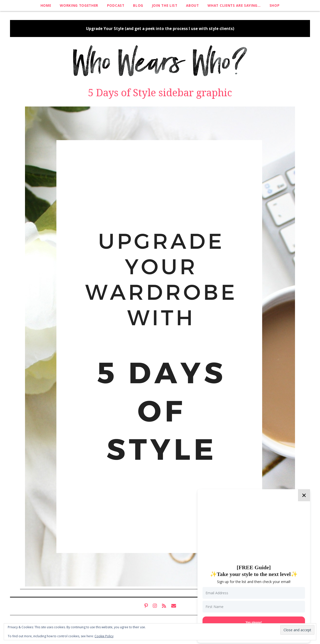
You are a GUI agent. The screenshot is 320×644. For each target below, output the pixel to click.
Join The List (165, 5)
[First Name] (254, 607)
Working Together (79, 5)
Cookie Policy (104, 636)
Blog (138, 5)
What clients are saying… (234, 5)
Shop (275, 5)
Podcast (116, 5)
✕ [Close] (304, 495)
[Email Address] (254, 593)
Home (46, 5)
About (192, 5)
